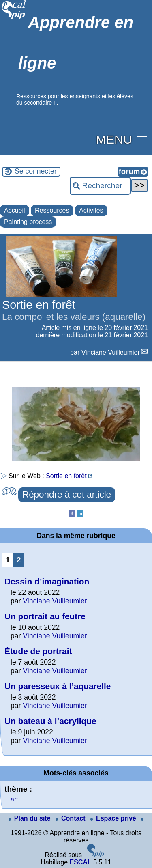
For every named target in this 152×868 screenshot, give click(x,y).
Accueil (15, 210)
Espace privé (114, 818)
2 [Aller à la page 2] (19, 560)
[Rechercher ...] (100, 186)
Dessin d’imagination (47, 581)
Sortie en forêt (66, 476)
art (14, 799)
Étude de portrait (38, 651)
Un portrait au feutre (45, 616)
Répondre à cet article (67, 494)
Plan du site (30, 818)
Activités (91, 210)
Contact (71, 818)
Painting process (28, 222)
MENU (114, 139)
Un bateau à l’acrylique (50, 721)
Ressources (52, 210)
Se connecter (36, 171)
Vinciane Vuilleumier (111, 352)
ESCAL (80, 862)
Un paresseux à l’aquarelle (58, 686)
